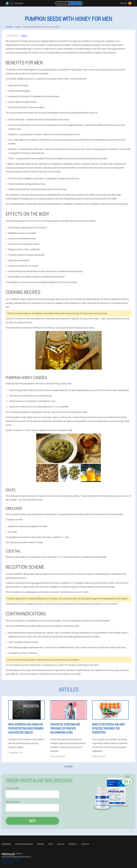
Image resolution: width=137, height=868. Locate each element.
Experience (6, 844)
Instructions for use (24, 844)
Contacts (85, 844)
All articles (68, 766)
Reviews (40, 844)
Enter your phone (13, 802)
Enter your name (12, 788)
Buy (32, 821)
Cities (50, 844)
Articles (61, 844)
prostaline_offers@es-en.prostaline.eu (16, 857)
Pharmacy (73, 844)
